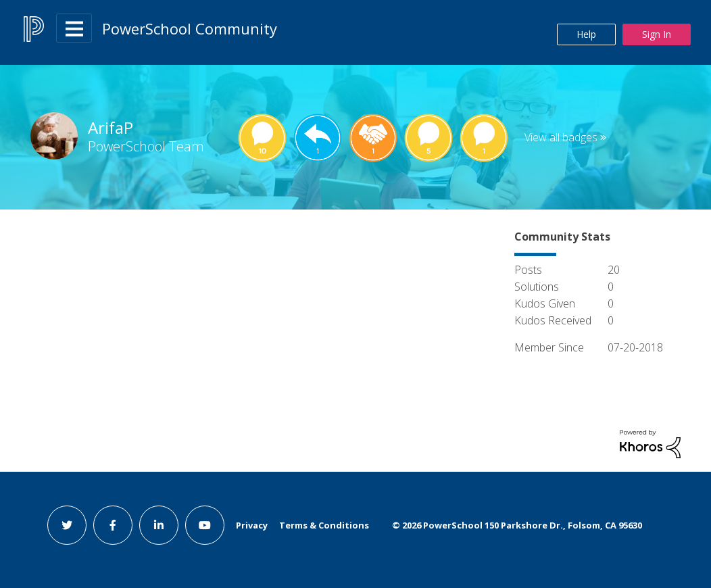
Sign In (657, 34)
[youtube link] (205, 525)
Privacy (252, 525)
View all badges (561, 137)
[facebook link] (113, 525)
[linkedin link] (159, 525)
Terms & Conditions (324, 525)
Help (586, 34)
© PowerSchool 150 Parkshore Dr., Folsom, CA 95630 (517, 525)
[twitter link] (67, 525)
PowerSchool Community (190, 28)
